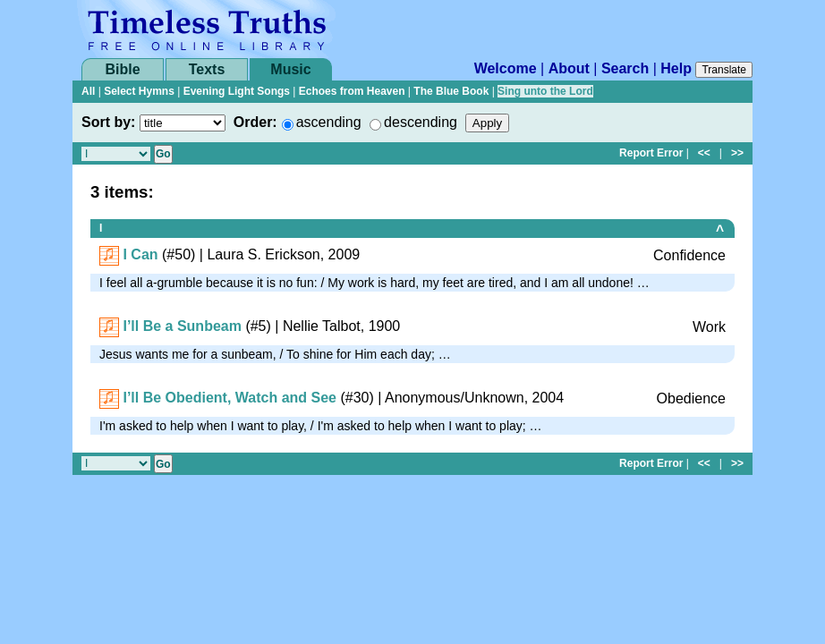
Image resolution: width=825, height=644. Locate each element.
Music (290, 69)
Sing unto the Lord (545, 91)
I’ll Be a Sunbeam (182, 326)
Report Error (651, 153)
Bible (122, 69)
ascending (329, 122)
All (88, 91)
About (569, 68)
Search (625, 68)
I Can (140, 254)
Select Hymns (139, 91)
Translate (724, 70)
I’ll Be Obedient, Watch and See (230, 398)
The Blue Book (451, 91)
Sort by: (108, 122)
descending (421, 122)
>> (737, 153)
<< (704, 153)
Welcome (506, 68)
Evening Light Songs (237, 91)
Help (676, 68)
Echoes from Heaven (352, 91)
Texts (207, 69)
